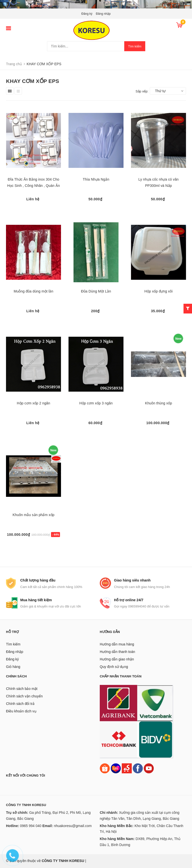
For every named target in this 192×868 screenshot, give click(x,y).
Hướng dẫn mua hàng (117, 644)
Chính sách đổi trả (20, 704)
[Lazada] (116, 768)
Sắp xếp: (142, 91)
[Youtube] (149, 768)
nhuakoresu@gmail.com (73, 826)
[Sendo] (127, 768)
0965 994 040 (31, 826)
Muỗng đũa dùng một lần (34, 291)
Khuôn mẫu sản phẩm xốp (33, 515)
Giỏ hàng (13, 667)
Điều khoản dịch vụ (21, 711)
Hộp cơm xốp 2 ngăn (33, 403)
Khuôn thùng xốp (158, 403)
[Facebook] (138, 768)
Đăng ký (87, 14)
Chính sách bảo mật (22, 689)
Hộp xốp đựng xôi (159, 291)
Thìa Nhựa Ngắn (96, 179)
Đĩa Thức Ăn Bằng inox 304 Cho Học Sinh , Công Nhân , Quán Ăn (34, 182)
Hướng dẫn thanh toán (117, 652)
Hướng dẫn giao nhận (117, 659)
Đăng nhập (103, 14)
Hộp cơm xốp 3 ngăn (96, 403)
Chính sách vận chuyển (24, 696)
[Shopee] (105, 768)
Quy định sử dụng (114, 667)
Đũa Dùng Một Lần (96, 291)
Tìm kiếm (135, 46)
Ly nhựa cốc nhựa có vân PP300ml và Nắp (158, 182)
